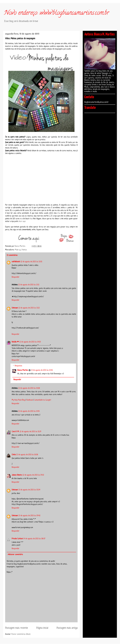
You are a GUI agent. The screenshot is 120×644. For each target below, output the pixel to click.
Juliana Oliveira (17, 475)
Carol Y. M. (15, 432)
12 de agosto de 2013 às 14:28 (29, 388)
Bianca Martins (23, 370)
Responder (16, 277)
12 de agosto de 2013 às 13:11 (29, 285)
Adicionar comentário (15, 554)
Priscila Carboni (17, 539)
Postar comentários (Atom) (21, 634)
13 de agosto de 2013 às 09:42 (29, 516)
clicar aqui (22, 221)
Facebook (30, 400)
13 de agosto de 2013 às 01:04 (29, 490)
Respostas (18, 366)
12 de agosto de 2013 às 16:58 (27, 455)
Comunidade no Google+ (43, 400)
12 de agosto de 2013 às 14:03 (30, 342)
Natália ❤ (15, 342)
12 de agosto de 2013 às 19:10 (33, 475)
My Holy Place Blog (18, 400)
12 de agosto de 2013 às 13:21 (29, 308)
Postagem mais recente (17, 628)
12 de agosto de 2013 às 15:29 (30, 432)
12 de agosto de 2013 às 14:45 (29, 411)
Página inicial (42, 628)
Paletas (24, 250)
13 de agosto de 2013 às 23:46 (42, 370)
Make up (18, 250)
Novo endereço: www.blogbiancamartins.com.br (57, 13)
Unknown (15, 308)
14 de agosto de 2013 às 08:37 (34, 539)
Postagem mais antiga (67, 628)
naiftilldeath (16, 262)
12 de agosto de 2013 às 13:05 (31, 262)
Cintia (14, 455)
